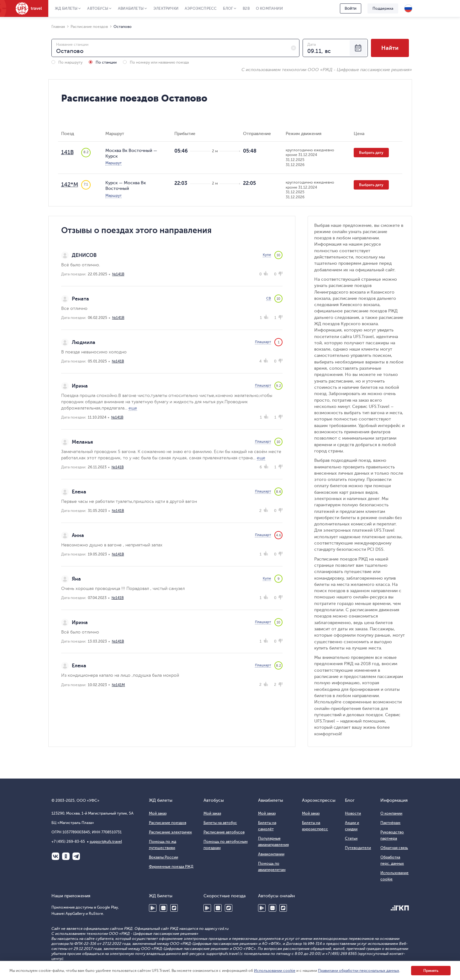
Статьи (351, 838)
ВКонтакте (56, 856)
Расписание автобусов (224, 832)
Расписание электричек (170, 832)
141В (67, 152)
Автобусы (98, 8)
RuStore (174, 908)
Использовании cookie (275, 971)
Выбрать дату (371, 153)
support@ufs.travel (106, 842)
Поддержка (383, 8)
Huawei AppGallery (163, 908)
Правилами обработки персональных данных (359, 971)
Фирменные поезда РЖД (171, 867)
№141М (119, 685)
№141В (118, 274)
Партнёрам (390, 823)
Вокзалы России (164, 857)
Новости (353, 813)
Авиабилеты (131, 8)
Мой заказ (158, 813)
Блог (228, 8)
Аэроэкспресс (201, 8)
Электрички (166, 8)
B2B (246, 8)
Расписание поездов (168, 823)
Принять (431, 971)
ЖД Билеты (66, 8)
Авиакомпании (271, 854)
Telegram (76, 856)
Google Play (153, 908)
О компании (269, 8)
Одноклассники (66, 856)
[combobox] (175, 48)
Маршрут (114, 163)
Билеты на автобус (220, 823)
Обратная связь (394, 848)
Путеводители (358, 848)
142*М (70, 185)
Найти (390, 48)
